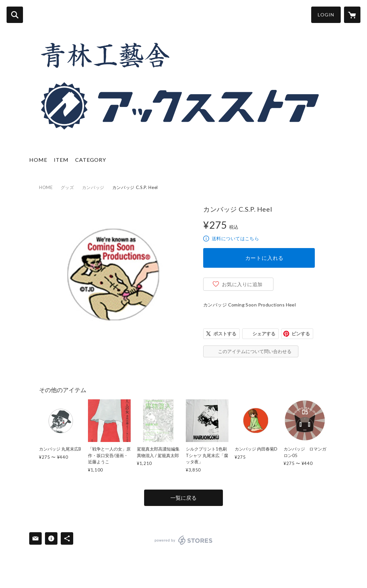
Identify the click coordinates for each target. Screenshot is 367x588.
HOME (38, 160)
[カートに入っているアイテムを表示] (352, 15)
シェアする (264, 334)
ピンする (301, 334)
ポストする (225, 334)
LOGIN (326, 15)
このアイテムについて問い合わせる (255, 351)
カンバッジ (93, 187)
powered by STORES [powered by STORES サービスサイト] (184, 540)
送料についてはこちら (235, 238)
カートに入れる (265, 258)
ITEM (61, 160)
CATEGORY (91, 160)
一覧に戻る (183, 498)
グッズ (67, 187)
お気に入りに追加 (242, 284)
